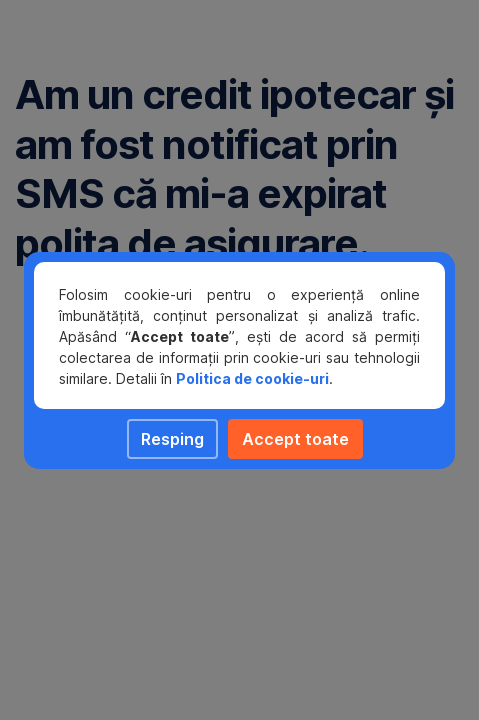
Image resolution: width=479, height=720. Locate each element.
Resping (172, 439)
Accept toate (295, 439)
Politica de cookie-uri (252, 378)
